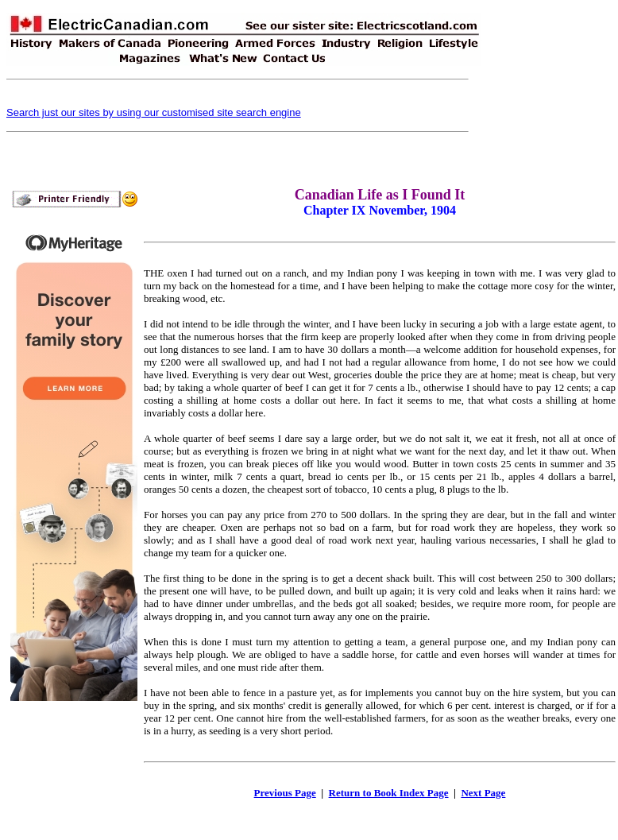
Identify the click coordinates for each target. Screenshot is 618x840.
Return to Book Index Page (389, 793)
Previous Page (285, 793)
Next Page (483, 793)
